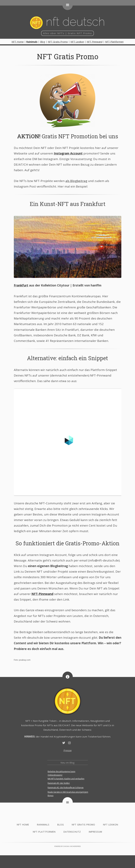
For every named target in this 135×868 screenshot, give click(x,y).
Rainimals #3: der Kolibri (59, 783)
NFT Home (18, 42)
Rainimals (43, 825)
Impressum (95, 832)
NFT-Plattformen (44, 832)
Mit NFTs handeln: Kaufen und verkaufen (66, 779)
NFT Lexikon (77, 42)
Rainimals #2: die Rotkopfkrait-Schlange (66, 788)
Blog (43, 42)
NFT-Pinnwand (42, 594)
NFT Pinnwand (95, 42)
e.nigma (66, 846)
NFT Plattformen (114, 42)
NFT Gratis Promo (58, 42)
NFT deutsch (67, 22)
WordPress (77, 846)
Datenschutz (72, 832)
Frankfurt (21, 285)
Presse (68, 750)
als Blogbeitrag (76, 181)
